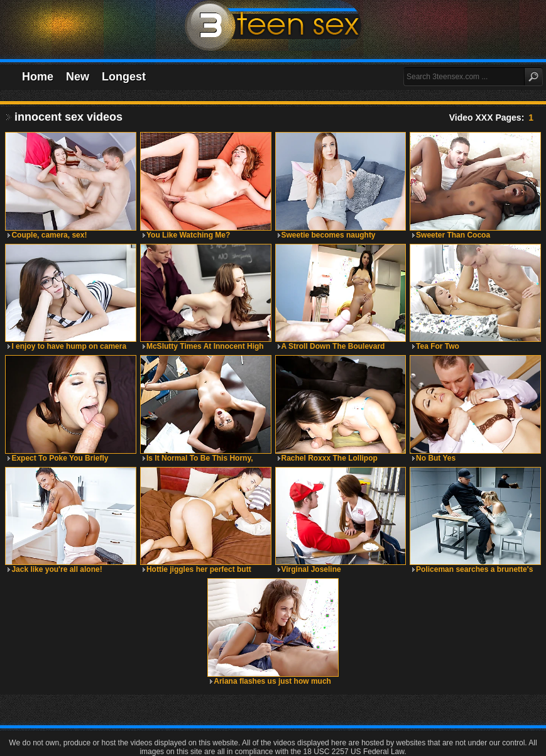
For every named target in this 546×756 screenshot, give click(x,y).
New (78, 77)
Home (38, 77)
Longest (124, 77)
